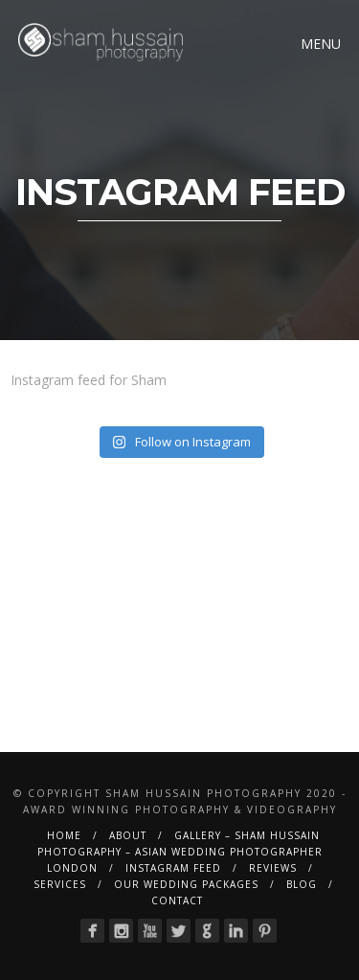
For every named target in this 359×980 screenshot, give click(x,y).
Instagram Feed (173, 868)
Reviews (273, 868)
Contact (177, 900)
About (128, 835)
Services (60, 884)
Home (64, 835)
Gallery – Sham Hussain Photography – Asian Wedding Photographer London (180, 852)
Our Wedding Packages (186, 884)
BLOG (302, 884)
